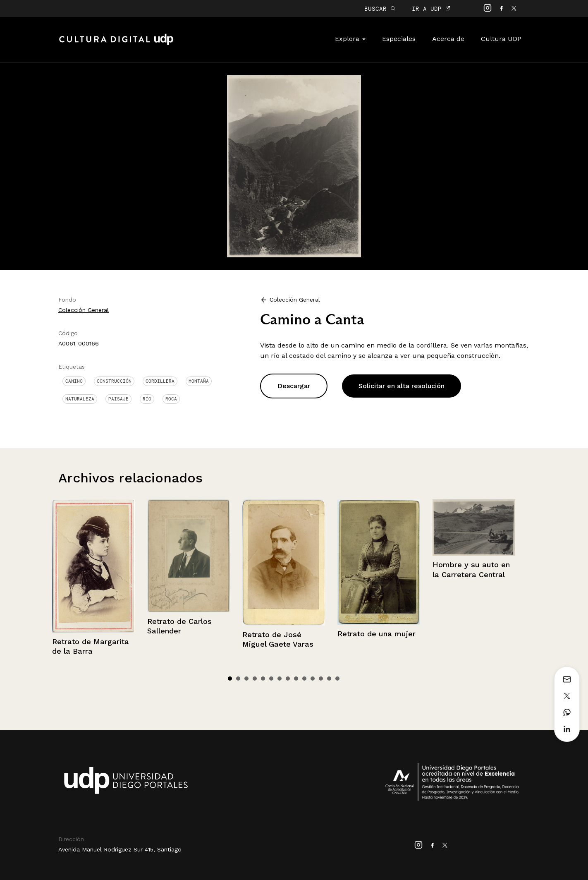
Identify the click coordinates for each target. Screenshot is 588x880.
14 (337, 679)
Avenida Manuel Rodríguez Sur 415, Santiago (120, 849)
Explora (350, 39)
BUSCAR (380, 8)
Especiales (399, 39)
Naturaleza (80, 399)
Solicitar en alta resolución (402, 386)
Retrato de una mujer (376, 634)
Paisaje (118, 399)
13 (329, 679)
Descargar (294, 386)
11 (313, 679)
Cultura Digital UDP (116, 44)
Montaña (199, 381)
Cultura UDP (501, 39)
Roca (171, 399)
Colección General (84, 310)
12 (321, 679)
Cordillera (160, 381)
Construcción (114, 381)
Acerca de (448, 39)
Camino (74, 381)
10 (304, 679)
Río (147, 399)
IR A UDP (431, 8)
